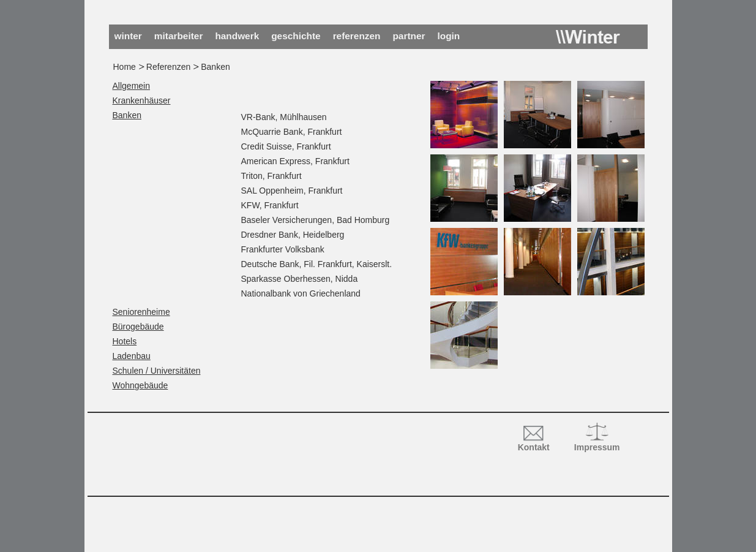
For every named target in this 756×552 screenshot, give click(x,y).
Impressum (597, 447)
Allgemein (131, 86)
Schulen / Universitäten (157, 371)
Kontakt (534, 447)
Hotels (125, 341)
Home (125, 67)
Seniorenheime (141, 312)
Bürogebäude (138, 327)
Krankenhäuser (142, 100)
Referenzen (357, 36)
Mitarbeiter (179, 36)
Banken (127, 115)
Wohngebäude (140, 385)
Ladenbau (132, 356)
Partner (409, 36)
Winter (588, 37)
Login (449, 36)
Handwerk (237, 36)
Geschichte (296, 36)
